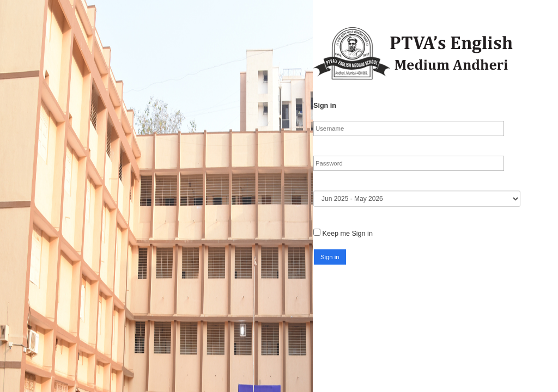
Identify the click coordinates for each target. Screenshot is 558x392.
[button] (330, 257)
